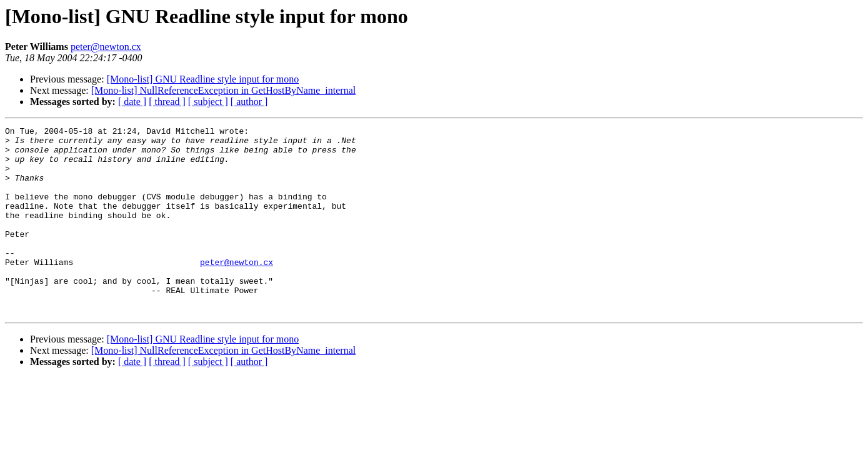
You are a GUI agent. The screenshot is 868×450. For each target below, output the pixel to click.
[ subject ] (208, 102)
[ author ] (249, 102)
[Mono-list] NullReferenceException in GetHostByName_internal (223, 90)
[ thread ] (167, 102)
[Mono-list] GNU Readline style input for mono (203, 79)
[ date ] (132, 102)
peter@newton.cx (106, 47)
